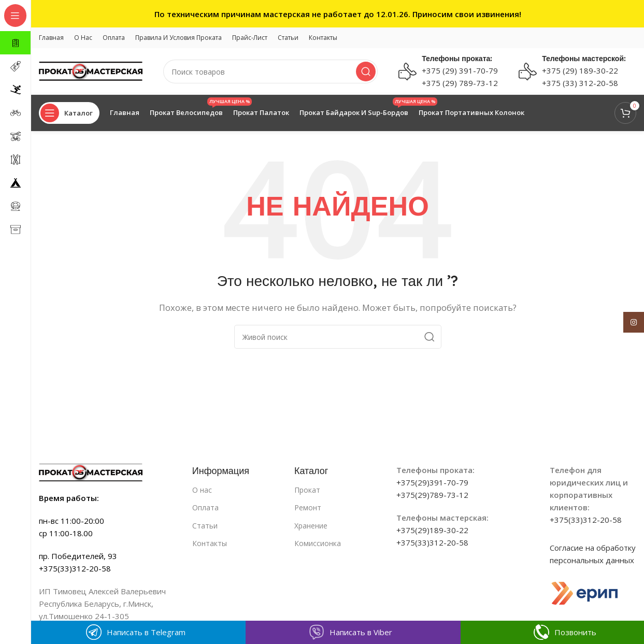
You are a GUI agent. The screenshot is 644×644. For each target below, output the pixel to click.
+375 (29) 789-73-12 (460, 83)
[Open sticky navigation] (69, 113)
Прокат (307, 490)
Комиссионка (318, 543)
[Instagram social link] (634, 322)
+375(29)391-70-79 (432, 482)
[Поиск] (270, 71)
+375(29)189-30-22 (432, 530)
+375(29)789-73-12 (432, 495)
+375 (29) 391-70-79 (460, 70)
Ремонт (308, 507)
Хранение (311, 526)
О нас (202, 490)
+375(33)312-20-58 (432, 542)
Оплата (205, 507)
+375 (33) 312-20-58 (580, 83)
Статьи (205, 526)
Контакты (210, 543)
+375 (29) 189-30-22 (580, 70)
